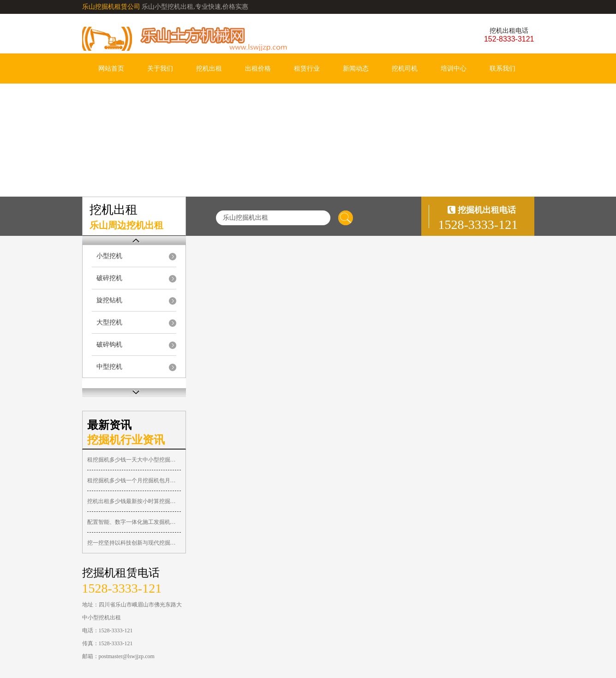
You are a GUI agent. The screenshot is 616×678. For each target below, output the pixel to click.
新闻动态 (356, 69)
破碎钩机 (109, 345)
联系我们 (502, 69)
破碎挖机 (109, 278)
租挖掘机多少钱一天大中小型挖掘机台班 (134, 460)
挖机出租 (209, 69)
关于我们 (160, 69)
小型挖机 (109, 256)
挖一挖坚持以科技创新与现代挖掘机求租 (134, 543)
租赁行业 (307, 69)
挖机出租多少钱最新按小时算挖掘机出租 (134, 501)
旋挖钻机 (109, 300)
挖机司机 (405, 69)
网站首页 (111, 69)
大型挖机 (109, 322)
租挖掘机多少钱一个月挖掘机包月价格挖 (134, 480)
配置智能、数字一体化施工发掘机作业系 (134, 522)
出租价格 (258, 69)
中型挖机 (109, 367)
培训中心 (454, 69)
